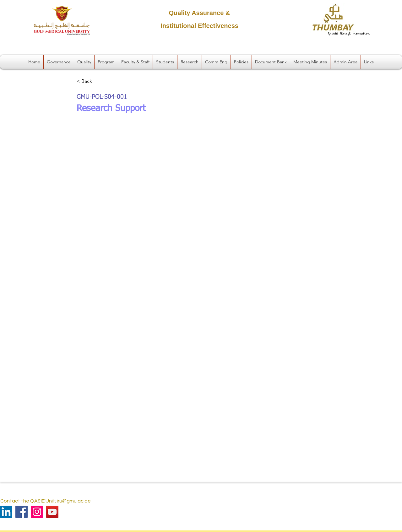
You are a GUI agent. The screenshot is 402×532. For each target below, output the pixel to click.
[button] (59, 62)
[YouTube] (52, 512)
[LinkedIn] (6, 512)
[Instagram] (37, 512)
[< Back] (97, 81)
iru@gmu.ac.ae (74, 501)
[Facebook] (22, 512)
